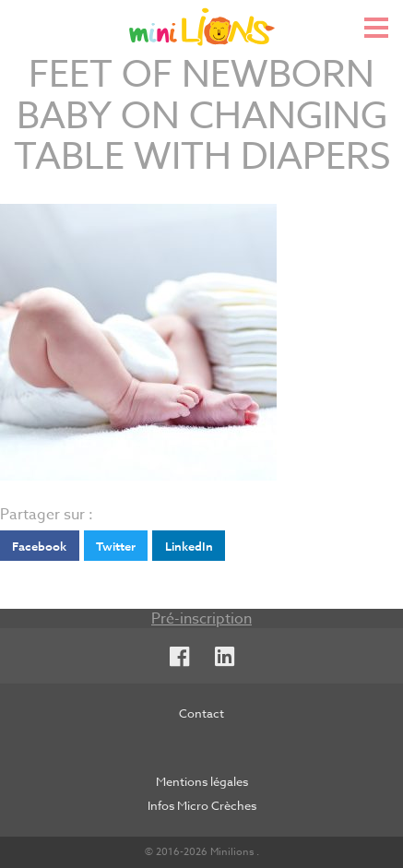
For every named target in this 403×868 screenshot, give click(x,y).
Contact (201, 713)
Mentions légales (202, 781)
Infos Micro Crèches (202, 805)
